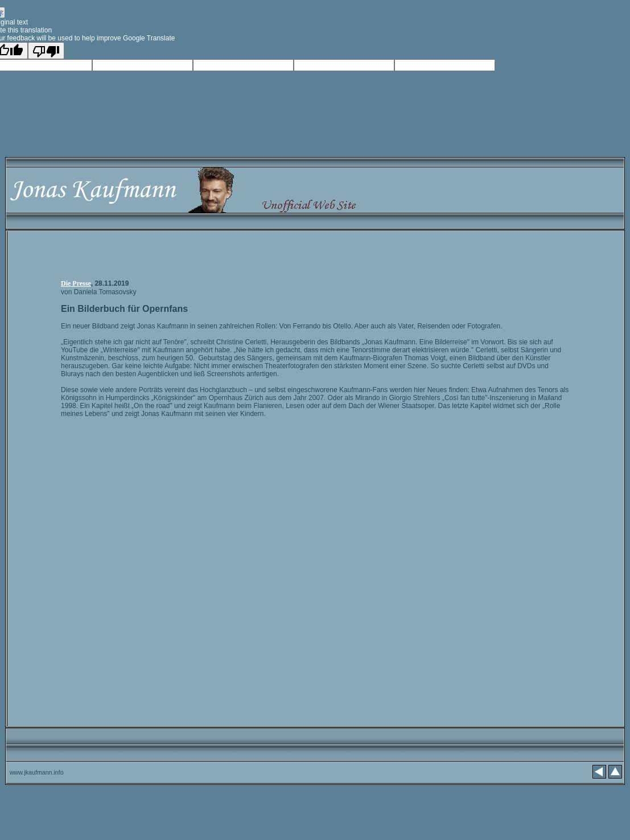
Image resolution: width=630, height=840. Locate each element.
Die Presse (76, 283)
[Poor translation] (46, 51)
